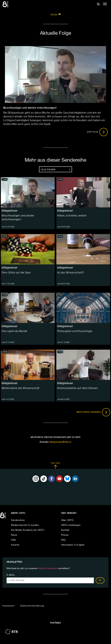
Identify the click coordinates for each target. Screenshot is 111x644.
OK (100, 580)
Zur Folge (97, 132)
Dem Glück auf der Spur (16, 273)
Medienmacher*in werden (25, 525)
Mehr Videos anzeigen (93, 412)
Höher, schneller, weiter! (72, 216)
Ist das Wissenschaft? (71, 273)
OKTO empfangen (71, 525)
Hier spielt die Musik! (14, 331)
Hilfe (13, 540)
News (14, 535)
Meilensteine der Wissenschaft (21, 388)
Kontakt (65, 530)
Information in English (73, 545)
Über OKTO (67, 520)
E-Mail (11, 575)
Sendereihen (18, 520)
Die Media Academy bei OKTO (28, 530)
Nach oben (55, 465)
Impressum (8, 606)
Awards (15, 545)
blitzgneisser (10, 211)
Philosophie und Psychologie (75, 331)
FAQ (63, 540)
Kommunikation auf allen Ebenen (77, 388)
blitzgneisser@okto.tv (60, 442)
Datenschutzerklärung (32, 606)
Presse (65, 535)
